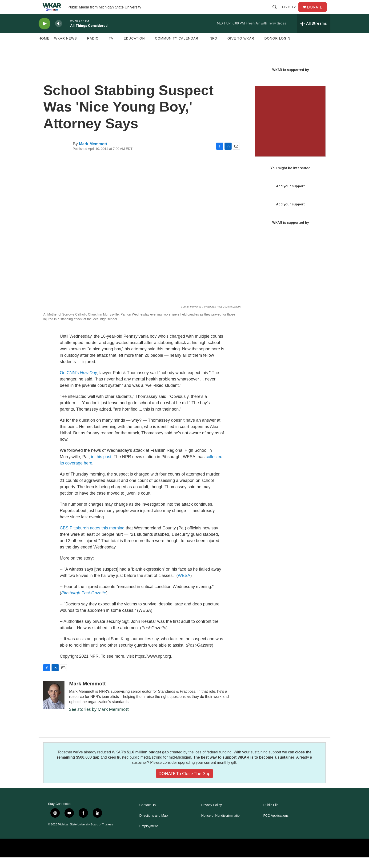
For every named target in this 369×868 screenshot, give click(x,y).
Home (44, 49)
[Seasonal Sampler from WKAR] (290, 132)
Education (134, 49)
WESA (184, 586)
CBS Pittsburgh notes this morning (92, 539)
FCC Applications (276, 826)
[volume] (59, 34)
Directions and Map (154, 826)
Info (213, 49)
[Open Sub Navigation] (80, 49)
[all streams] (314, 34)
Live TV (291, 12)
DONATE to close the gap (185, 784)
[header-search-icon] (277, 12)
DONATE (317, 12)
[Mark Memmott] (54, 705)
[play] (44, 34)
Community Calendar (177, 49)
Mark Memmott (93, 154)
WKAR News (66, 49)
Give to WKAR (241, 49)
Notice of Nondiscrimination (221, 826)
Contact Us (147, 816)
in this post (101, 467)
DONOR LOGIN (277, 49)
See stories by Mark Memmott (99, 720)
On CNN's (78, 383)
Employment (148, 837)
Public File (271, 816)
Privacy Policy (211, 816)
